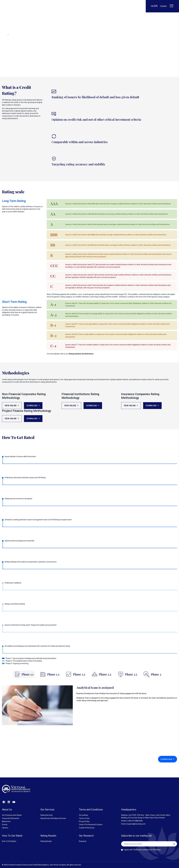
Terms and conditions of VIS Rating (147, 850)
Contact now (168, 759)
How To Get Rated (9, 841)
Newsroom (6, 821)
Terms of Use (84, 818)
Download (33, 406)
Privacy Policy (84, 821)
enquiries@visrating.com (136, 824)
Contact (163, 6)
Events (5, 825)
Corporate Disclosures (11, 818)
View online (12, 406)
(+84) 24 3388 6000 (135, 821)
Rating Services (47, 815)
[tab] (24, 674)
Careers (5, 828)
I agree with (142, 850)
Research (83, 841)
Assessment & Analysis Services (53, 818)
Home (4, 35)
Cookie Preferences (87, 828)
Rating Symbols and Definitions (81, 354)
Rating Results (46, 841)
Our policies (83, 815)
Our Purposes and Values (12, 815)
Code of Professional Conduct (91, 825)
